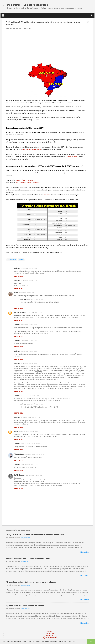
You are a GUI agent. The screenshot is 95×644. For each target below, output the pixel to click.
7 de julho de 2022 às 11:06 (29, 341)
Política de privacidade (50, 637)
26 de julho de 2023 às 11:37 (35, 299)
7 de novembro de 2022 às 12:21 (30, 396)
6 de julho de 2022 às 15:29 (27, 293)
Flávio (16, 431)
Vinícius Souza (19, 454)
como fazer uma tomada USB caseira (28, 183)
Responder (19, 276)
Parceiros (50, 635)
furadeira (47, 195)
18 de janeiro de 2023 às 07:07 (34, 475)
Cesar (16, 293)
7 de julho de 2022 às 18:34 (29, 351)
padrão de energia (72, 157)
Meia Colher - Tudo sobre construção (27, 5)
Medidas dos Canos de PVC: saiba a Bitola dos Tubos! (28, 558)
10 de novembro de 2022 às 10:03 (31, 444)
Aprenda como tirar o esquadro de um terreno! (25, 606)
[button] (88, 22)
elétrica (21, 260)
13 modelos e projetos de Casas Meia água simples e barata (31, 582)
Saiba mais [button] (71, 641)
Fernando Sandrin (20, 312)
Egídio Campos (19, 475)
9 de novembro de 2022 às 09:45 (28, 431)
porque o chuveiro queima (24, 180)
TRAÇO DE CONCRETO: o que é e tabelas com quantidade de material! (35, 535)
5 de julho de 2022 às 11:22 (29, 280)
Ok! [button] (91, 641)
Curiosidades (12, 260)
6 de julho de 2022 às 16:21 (35, 312)
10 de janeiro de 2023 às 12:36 (30, 465)
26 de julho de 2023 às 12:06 (35, 404)
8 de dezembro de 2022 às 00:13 (35, 454)
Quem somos (50, 634)
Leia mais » (85, 552)
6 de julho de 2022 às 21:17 (29, 325)
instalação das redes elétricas (31, 149)
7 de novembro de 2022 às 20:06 (30, 417)
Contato (50, 632)
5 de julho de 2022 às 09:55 (29, 268)
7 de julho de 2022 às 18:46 (29, 363)
